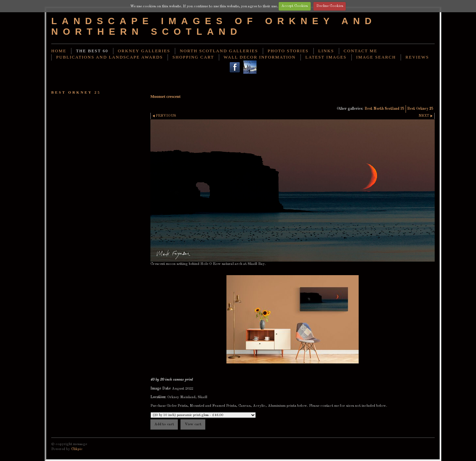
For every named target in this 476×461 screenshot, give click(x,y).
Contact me (361, 51)
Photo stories (288, 51)
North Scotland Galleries (219, 51)
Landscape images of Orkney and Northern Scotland (214, 26)
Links (326, 51)
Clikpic (77, 449)
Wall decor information (260, 57)
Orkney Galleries (144, 51)
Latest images (326, 57)
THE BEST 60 (92, 51)
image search (376, 57)
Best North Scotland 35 (384, 109)
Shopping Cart (193, 57)
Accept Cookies (295, 6)
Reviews (417, 57)
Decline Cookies (330, 6)
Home (59, 51)
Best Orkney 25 (420, 109)
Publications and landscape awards (110, 57)
